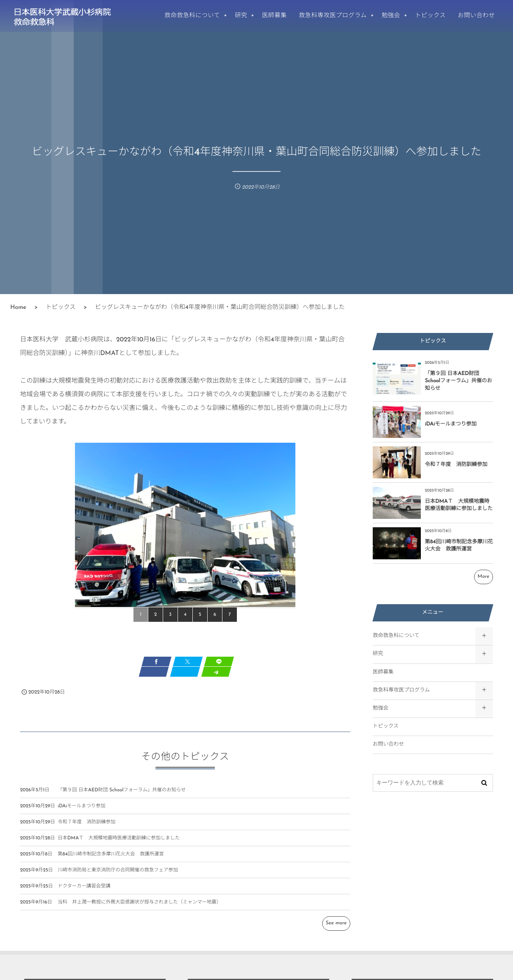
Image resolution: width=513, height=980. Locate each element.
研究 (378, 654)
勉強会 (381, 709)
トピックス (386, 727)
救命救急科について (396, 636)
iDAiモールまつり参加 (82, 811)
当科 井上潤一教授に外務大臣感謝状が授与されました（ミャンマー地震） (139, 907)
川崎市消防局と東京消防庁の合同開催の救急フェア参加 (118, 875)
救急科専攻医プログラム (401, 691)
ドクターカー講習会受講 (84, 891)
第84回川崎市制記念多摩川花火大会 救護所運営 (111, 859)
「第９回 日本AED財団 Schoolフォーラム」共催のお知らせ (122, 795)
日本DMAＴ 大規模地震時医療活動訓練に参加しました (119, 843)
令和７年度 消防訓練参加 (87, 827)
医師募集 (383, 672)
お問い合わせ (388, 745)
